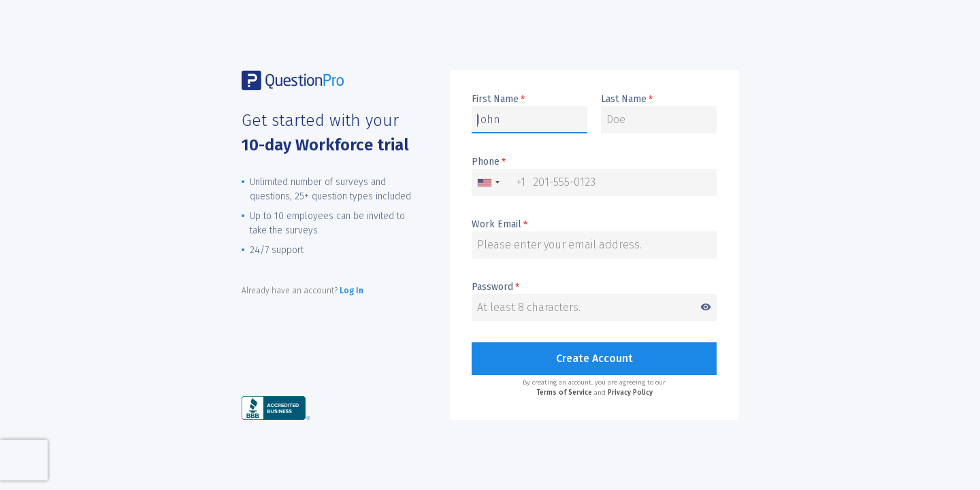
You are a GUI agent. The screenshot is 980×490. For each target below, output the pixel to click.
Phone (489, 162)
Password (594, 288)
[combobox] (499, 182)
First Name (498, 99)
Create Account (594, 358)
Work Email (500, 225)
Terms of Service (564, 393)
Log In (352, 291)
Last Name (627, 99)
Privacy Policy (630, 393)
